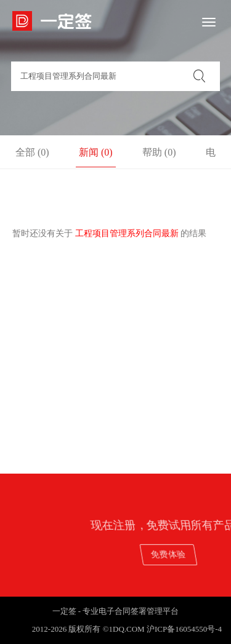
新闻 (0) (96, 152)
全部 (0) (32, 152)
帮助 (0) (159, 152)
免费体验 (191, 555)
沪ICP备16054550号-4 (184, 629)
